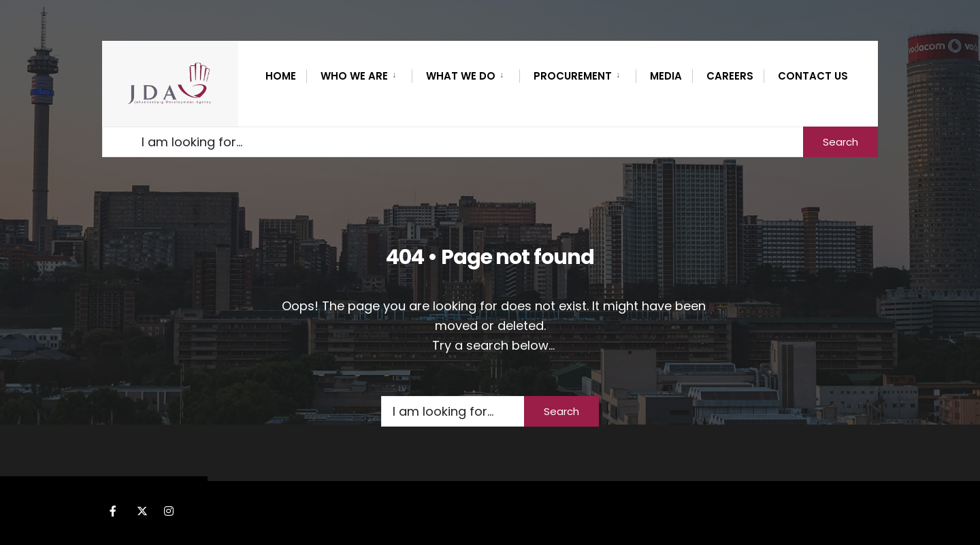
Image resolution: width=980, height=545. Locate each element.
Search (840, 142)
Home (281, 76)
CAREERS (730, 76)
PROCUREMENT (573, 76)
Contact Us (813, 76)
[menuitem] (359, 73)
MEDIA (666, 76)
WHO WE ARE (354, 76)
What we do (461, 76)
